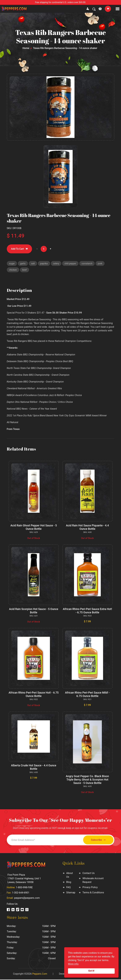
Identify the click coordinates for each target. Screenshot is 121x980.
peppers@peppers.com (27, 898)
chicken (13, 270)
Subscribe (97, 840)
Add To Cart (20, 249)
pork (101, 264)
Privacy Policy (90, 888)
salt (33, 264)
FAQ (69, 888)
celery (57, 264)
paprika (44, 264)
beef (25, 270)
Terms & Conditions (93, 893)
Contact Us (88, 874)
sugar (12, 264)
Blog (69, 882)
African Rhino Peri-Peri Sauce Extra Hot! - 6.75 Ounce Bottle (87, 611)
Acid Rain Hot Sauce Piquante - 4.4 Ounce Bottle (87, 528)
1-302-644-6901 (21, 893)
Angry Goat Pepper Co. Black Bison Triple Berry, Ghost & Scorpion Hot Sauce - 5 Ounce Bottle (87, 780)
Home (26, 48)
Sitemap (71, 893)
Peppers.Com (40, 974)
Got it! (91, 971)
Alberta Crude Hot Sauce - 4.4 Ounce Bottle (34, 768)
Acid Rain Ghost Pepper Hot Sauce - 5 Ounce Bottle (34, 528)
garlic (23, 264)
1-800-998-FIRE (24, 888)
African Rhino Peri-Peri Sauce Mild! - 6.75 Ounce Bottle (87, 695)
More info (73, 964)
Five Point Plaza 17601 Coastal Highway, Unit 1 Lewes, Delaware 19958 (24, 879)
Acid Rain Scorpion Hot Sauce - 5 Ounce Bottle (34, 611)
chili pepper (71, 264)
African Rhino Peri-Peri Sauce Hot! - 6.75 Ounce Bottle (34, 695)
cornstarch (88, 264)
